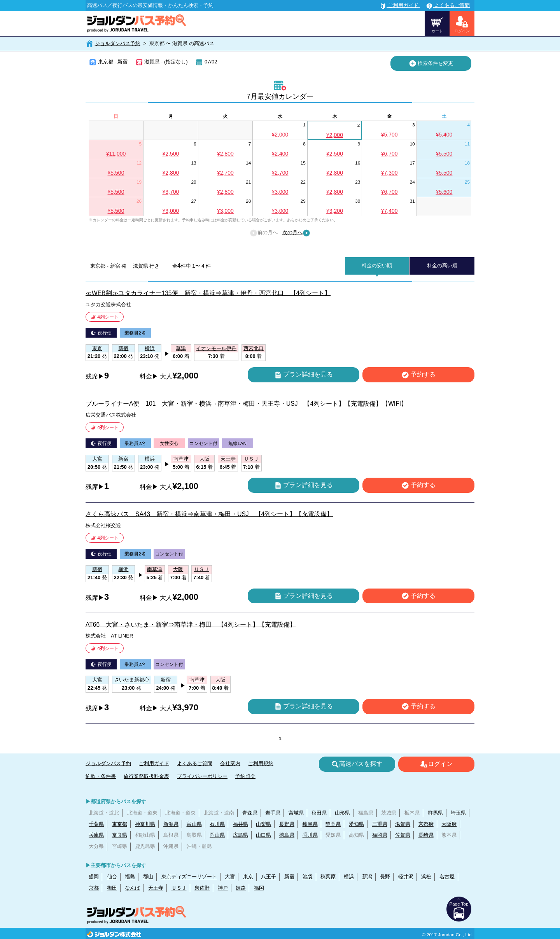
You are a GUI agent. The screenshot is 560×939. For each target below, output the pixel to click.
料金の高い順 (442, 265)
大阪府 (449, 824)
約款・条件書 (101, 776)
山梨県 (263, 824)
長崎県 (426, 835)
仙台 (112, 877)
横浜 (349, 877)
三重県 (380, 824)
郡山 (148, 877)
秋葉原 (328, 877)
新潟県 (171, 824)
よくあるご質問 (195, 763)
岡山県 (217, 835)
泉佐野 (202, 888)
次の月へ (296, 233)
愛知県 (356, 824)
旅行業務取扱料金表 (146, 776)
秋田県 (319, 813)
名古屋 (447, 877)
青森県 (250, 813)
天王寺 (156, 888)
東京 (248, 877)
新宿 (289, 877)
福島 (130, 877)
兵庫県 (96, 835)
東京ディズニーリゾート (189, 877)
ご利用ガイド (154, 763)
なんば (132, 888)
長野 (385, 877)
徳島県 (287, 835)
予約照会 (245, 776)
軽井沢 (406, 877)
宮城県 (296, 813)
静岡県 (333, 824)
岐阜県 (310, 824)
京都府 (426, 824)
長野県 (287, 824)
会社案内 (230, 763)
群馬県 (435, 813)
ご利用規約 (261, 763)
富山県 (194, 824)
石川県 (217, 824)
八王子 (269, 877)
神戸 (223, 888)
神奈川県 (145, 824)
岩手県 (273, 813)
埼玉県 (458, 813)
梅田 (112, 888)
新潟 (367, 877)
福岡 (259, 888)
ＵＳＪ (179, 888)
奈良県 (120, 835)
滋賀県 (403, 824)
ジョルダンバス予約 (118, 43)
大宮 (230, 877)
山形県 (342, 813)
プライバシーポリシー (202, 776)
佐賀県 (403, 835)
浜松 (426, 877)
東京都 (120, 824)
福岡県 (380, 835)
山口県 (263, 835)
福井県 (241, 824)
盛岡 (94, 877)
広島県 (241, 835)
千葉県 (96, 824)
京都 (94, 888)
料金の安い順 (377, 265)
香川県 (310, 835)
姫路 (241, 888)
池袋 (308, 877)
